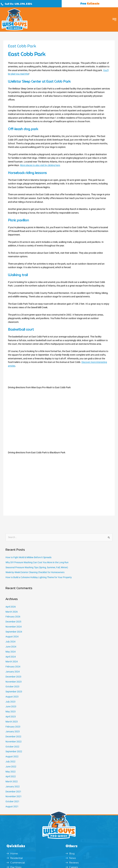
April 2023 (11, 717)
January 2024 (13, 672)
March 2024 (12, 662)
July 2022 (10, 762)
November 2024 (14, 627)
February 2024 (13, 667)
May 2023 (11, 712)
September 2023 (14, 692)
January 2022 (13, 787)
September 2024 (14, 632)
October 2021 (12, 801)
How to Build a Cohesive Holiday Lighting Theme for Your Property (39, 577)
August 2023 (12, 697)
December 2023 (13, 677)
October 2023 (12, 687)
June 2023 (11, 707)
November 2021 (14, 796)
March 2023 (12, 722)
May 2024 (11, 652)
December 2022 (13, 737)
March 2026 (12, 612)
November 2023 (14, 682)
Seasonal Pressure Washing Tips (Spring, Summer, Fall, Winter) (37, 567)
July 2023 (10, 702)
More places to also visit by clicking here (40, 165)
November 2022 (14, 742)
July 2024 (10, 642)
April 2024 (11, 657)
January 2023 (13, 732)
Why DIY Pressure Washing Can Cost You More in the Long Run (37, 562)
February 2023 (13, 727)
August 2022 (12, 756)
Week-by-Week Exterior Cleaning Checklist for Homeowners (35, 572)
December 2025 (13, 622)
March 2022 (12, 781)
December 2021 (13, 792)
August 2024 (12, 637)
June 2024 (11, 647)
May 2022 (11, 772)
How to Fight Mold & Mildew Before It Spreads (28, 557)
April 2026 (11, 607)
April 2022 (11, 776)
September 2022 (14, 751)
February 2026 (13, 617)
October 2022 (12, 747)
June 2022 (11, 767)
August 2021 (12, 806)
